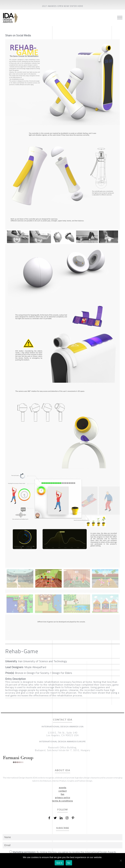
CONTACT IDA (63, 720)
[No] (121, 861)
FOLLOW (62, 809)
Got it (59, 863)
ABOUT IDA (62, 770)
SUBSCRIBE (63, 828)
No (69, 863)
